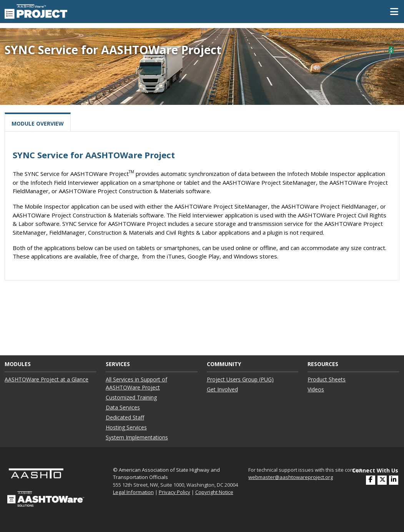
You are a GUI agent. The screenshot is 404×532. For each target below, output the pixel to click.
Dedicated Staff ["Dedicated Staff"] (125, 417)
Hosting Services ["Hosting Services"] (126, 427)
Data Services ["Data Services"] (123, 407)
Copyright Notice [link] (214, 492)
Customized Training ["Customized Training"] (131, 397)
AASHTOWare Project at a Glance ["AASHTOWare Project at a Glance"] (47, 379)
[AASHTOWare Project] (36, 11)
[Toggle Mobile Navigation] (394, 12)
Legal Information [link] (133, 492)
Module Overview (38, 123)
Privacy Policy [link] (175, 492)
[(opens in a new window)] (394, 480)
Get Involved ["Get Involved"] (222, 389)
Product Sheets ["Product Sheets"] (327, 379)
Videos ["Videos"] (316, 389)
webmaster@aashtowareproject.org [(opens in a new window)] (291, 477)
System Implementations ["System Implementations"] (137, 437)
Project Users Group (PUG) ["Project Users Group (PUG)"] (240, 379)
